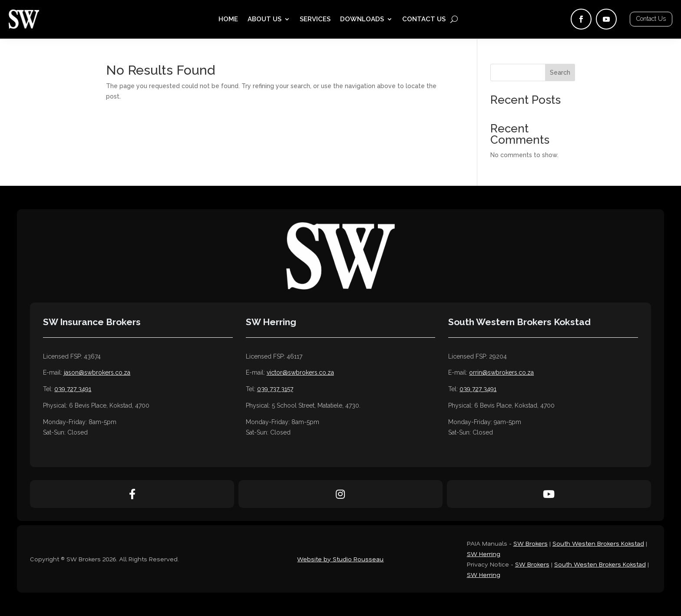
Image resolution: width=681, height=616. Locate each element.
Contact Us (424, 20)
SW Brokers (531, 543)
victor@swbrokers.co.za (300, 372)
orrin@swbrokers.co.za (501, 372)
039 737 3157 (275, 389)
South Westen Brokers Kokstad (598, 543)
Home (228, 20)
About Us (264, 20)
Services (315, 20)
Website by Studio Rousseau (340, 559)
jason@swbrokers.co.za (97, 372)
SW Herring (484, 554)
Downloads (362, 20)
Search (560, 72)
